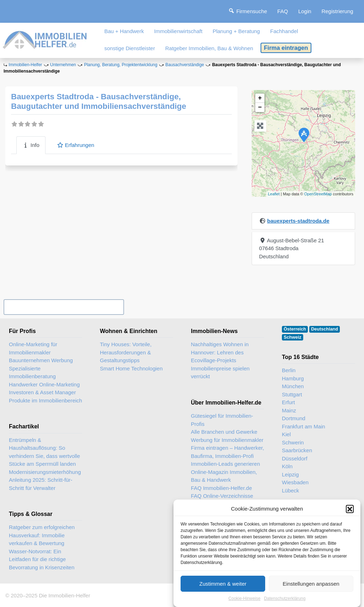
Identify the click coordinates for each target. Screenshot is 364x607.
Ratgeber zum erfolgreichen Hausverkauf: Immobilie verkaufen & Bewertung (42, 535)
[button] (350, 509)
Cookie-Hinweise (245, 599)
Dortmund (294, 418)
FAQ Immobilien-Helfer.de (221, 488)
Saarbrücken (297, 450)
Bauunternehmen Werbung (41, 360)
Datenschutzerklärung (285, 599)
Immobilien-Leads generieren (225, 464)
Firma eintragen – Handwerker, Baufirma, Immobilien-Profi (227, 452)
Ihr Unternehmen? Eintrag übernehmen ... (64, 307)
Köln (287, 466)
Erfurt (288, 402)
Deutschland (325, 329)
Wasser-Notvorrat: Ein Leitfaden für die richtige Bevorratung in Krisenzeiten (42, 559)
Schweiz (293, 337)
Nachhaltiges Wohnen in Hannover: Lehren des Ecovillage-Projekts (220, 352)
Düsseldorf (295, 458)
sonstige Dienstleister (130, 48)
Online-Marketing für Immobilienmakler (33, 348)
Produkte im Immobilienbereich (45, 400)
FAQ (283, 11)
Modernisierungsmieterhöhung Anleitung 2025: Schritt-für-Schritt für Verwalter (45, 480)
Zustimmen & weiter (223, 584)
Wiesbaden (295, 482)
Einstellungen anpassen (311, 584)
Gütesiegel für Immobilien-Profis (222, 420)
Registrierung (337, 11)
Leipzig (290, 474)
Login (305, 11)
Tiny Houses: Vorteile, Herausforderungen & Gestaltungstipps (126, 352)
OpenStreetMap (318, 194)
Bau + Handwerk (124, 31)
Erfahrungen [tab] (76, 145)
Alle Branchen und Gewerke (224, 432)
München (293, 386)
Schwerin (293, 442)
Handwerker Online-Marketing (44, 384)
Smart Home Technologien (131, 368)
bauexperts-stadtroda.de (298, 221)
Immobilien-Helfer (25, 65)
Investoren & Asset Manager (42, 392)
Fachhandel (284, 31)
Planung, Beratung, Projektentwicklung (121, 65)
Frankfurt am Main (304, 426)
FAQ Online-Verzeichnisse (222, 496)
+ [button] (260, 98)
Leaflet (274, 194)
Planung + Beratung (236, 31)
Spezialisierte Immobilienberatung (32, 373)
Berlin (289, 370)
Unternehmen (63, 65)
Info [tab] (31, 145)
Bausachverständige (185, 65)
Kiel (286, 434)
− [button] (260, 107)
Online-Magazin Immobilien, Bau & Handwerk (224, 476)
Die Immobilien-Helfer (64, 595)
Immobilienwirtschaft (178, 31)
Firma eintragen (286, 48)
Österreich (295, 329)
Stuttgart (292, 394)
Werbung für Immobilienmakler (227, 440)
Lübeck (290, 490)
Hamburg (293, 378)
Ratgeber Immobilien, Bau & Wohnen (209, 48)
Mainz (289, 410)
